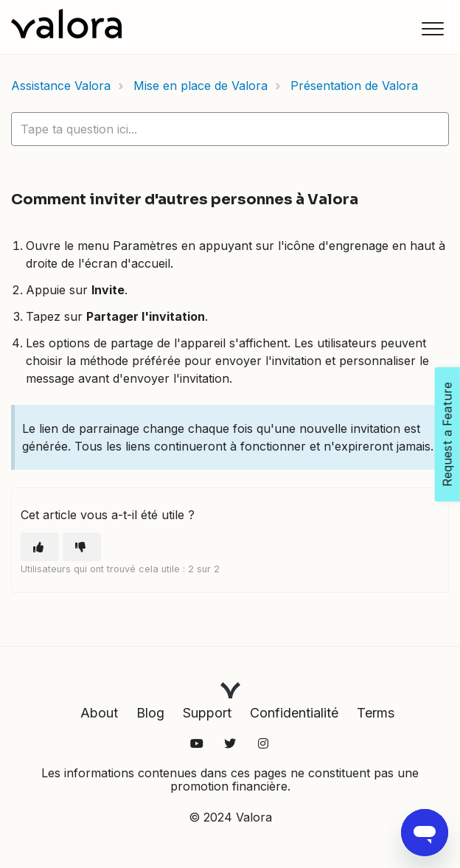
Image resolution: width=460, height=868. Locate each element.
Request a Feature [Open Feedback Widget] (447, 434)
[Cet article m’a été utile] (40, 547)
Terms (376, 713)
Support (207, 713)
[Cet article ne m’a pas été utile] (82, 547)
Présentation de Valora (354, 86)
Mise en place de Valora (201, 86)
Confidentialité (294, 713)
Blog (150, 713)
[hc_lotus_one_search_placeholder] (230, 129)
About (99, 713)
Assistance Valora (61, 86)
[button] (432, 28)
